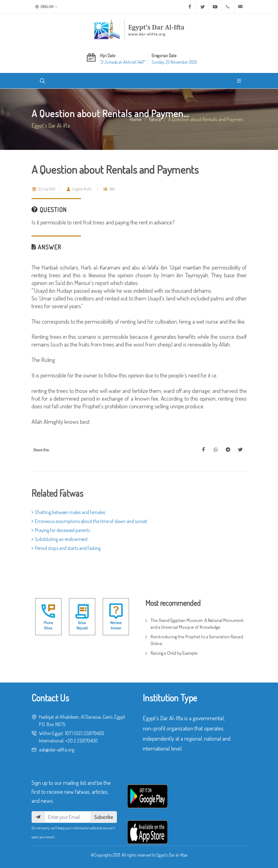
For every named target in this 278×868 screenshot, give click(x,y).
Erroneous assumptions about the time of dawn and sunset (89, 521)
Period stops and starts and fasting (66, 548)
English (46, 7)
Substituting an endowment (60, 539)
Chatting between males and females (68, 512)
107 (68, 733)
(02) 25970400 (89, 733)
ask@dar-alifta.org (57, 750)
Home (136, 119)
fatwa (155, 119)
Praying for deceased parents (61, 530)
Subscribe (104, 817)
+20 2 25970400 (81, 741)
